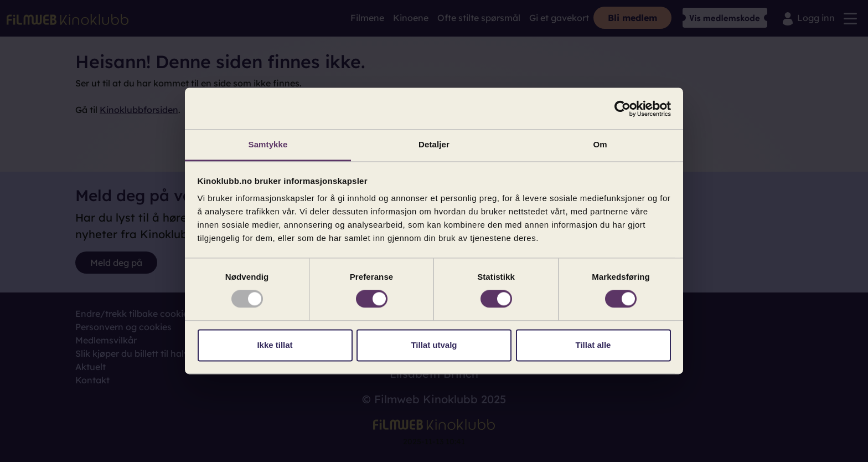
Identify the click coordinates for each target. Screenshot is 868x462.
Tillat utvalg (434, 345)
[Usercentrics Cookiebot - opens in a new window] (622, 109)
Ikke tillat (275, 345)
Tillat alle (593, 345)
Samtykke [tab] (268, 144)
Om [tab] (600, 144)
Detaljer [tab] (434, 144)
